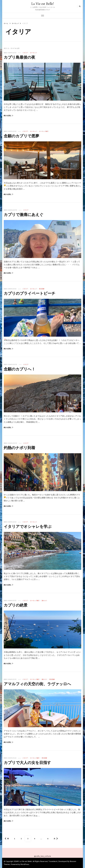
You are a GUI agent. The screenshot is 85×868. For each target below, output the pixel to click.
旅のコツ (44, 601)
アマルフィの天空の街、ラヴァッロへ (40, 684)
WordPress (25, 864)
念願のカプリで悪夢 (23, 136)
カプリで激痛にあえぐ (25, 215)
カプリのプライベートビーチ (32, 293)
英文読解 (42, 289)
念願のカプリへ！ (21, 369)
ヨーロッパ (33, 53)
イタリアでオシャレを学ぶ (30, 527)
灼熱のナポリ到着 (21, 448)
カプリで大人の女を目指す (29, 763)
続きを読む (8, 116)
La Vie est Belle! (42, 4)
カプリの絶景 (17, 605)
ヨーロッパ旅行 (44, 131)
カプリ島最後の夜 (21, 57)
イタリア (25, 53)
